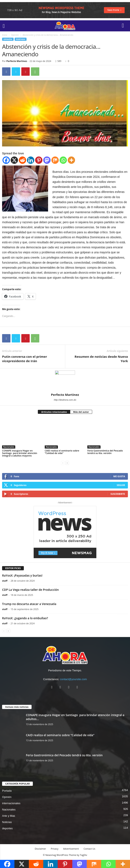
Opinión (15, 35)
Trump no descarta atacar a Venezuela (29, 604)
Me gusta (119, 476)
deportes (7, 828)
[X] (14, 160)
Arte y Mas (9, 816)
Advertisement (71, 849)
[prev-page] (63, 463)
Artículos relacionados (54, 412)
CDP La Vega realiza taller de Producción (30, 590)
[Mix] (55, 160)
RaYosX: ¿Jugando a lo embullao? (25, 618)
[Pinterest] (39, 160)
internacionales (11, 803)
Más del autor (81, 412)
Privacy (55, 849)
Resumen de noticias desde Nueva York (101, 359)
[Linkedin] (31, 160)
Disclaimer (40, 849)
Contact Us (89, 849)
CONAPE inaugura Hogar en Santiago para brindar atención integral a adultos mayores (20, 453)
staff (5, 581)
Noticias (7, 822)
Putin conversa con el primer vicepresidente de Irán (25, 359)
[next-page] (67, 463)
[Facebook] (6, 160)
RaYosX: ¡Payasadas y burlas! (22, 575)
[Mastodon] (47, 160)
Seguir (121, 485)
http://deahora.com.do (65, 400)
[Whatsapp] (63, 160)
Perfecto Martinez (17, 61)
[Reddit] (22, 160)
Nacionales (9, 447)
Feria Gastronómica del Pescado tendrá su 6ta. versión (105, 452)
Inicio (5, 35)
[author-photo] (65, 381)
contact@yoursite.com (73, 679)
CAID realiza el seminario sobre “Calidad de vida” (62, 452)
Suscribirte (118, 494)
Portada (21, 39)
